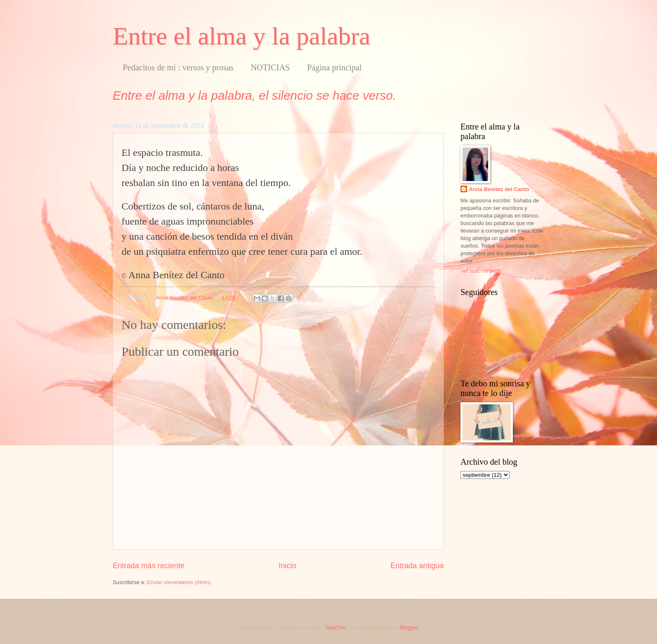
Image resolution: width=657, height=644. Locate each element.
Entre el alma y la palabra (242, 36)
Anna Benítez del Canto (499, 189)
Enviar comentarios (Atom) (179, 582)
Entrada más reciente (149, 566)
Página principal (335, 67)
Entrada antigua (417, 566)
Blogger (409, 627)
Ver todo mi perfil (481, 271)
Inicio (287, 566)
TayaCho (335, 627)
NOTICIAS (270, 67)
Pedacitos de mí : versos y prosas (178, 67)
